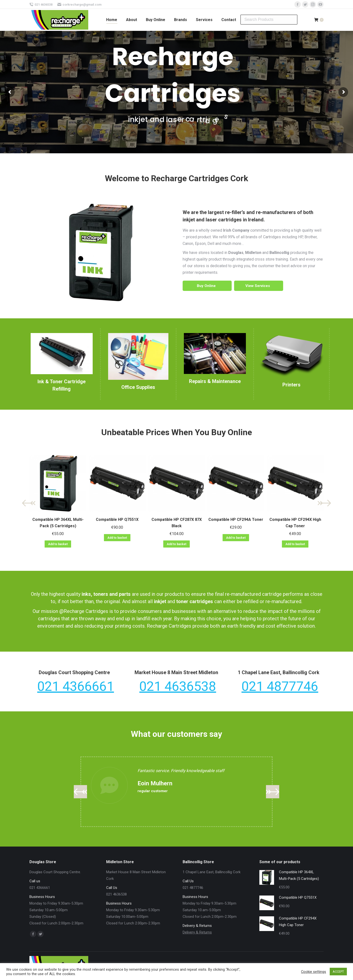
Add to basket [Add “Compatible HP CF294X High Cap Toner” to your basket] (295, 544)
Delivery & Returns (197, 932)
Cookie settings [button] (314, 972)
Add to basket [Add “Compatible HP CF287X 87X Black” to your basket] (176, 544)
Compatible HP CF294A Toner (236, 520)
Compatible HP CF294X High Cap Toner (295, 523)
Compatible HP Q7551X (117, 520)
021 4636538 (41, 4)
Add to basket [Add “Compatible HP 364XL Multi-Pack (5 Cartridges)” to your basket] (58, 544)
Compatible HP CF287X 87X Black (177, 523)
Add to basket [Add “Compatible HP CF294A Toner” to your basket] (236, 538)
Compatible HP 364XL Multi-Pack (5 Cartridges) (58, 523)
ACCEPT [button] (338, 972)
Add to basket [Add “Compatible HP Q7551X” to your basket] (117, 538)
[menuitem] (112, 20)
